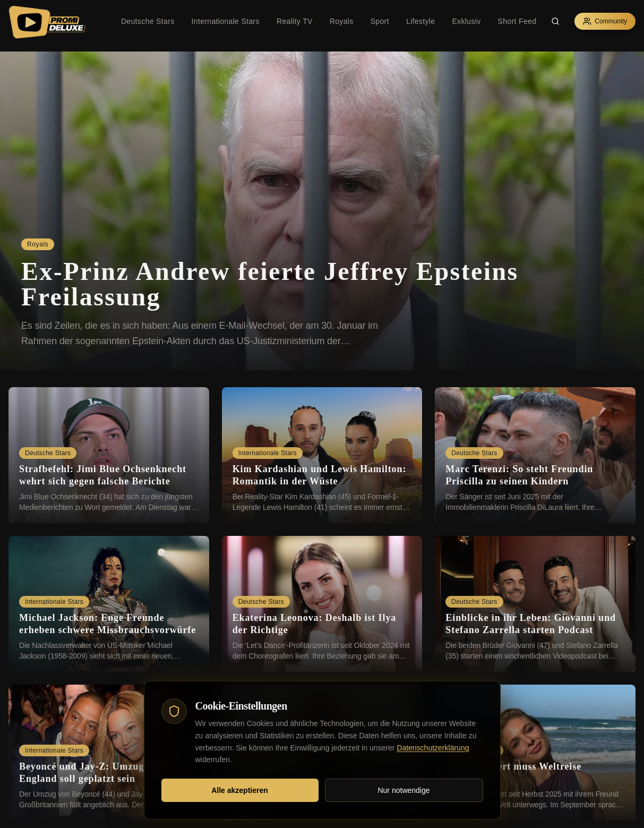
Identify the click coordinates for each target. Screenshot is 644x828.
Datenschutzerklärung (433, 748)
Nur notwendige (403, 790)
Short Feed (517, 21)
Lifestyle (421, 21)
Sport (380, 21)
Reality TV (295, 21)
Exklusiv (466, 21)
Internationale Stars (226, 21)
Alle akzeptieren (240, 790)
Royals (342, 21)
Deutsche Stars (148, 21)
